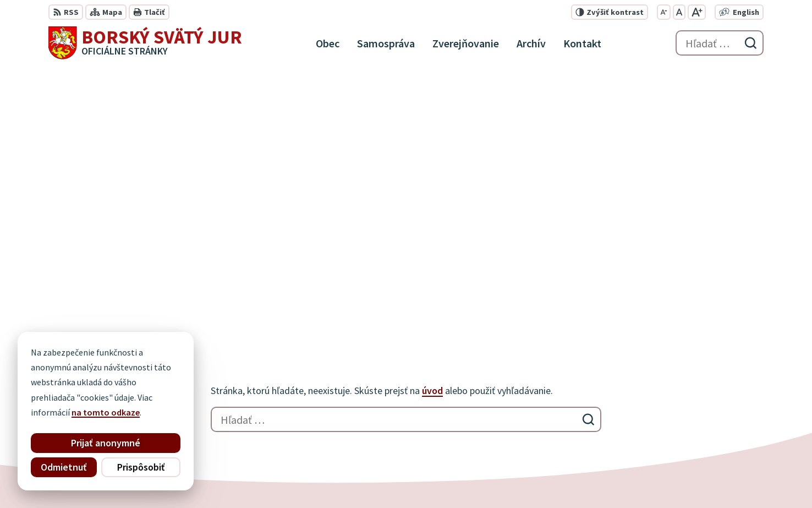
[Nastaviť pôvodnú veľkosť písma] (679, 12)
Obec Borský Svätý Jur (349, 478)
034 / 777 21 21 (684, 402)
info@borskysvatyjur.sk (703, 428)
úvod (432, 129)
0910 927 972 (681, 415)
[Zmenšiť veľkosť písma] (664, 12)
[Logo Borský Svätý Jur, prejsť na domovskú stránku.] (145, 43)
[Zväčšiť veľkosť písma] (697, 12)
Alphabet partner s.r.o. (192, 478)
